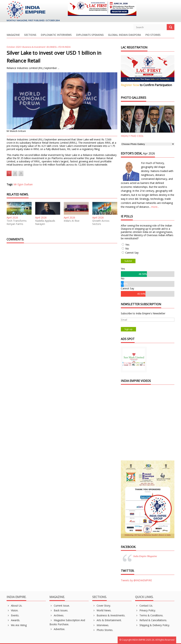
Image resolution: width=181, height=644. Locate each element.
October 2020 (14, 47)
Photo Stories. (103, 630)
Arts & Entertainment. (107, 620)
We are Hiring (17, 625)
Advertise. (57, 629)
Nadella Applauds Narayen (45, 222)
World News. (102, 610)
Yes (127, 245)
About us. (14, 606)
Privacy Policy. (145, 610)
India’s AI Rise (72, 221)
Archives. (57, 615)
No (127, 248)
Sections (30, 35)
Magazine (13, 35)
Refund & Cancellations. (151, 620)
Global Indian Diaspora (124, 35)
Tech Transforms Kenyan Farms (17, 222)
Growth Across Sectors (101, 222)
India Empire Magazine (145, 556)
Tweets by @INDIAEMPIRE (136, 580)
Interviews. (101, 625)
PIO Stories (153, 35)
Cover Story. (101, 606)
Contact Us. (144, 606)
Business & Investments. (109, 615)
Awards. (13, 620)
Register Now (130, 85)
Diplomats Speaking (90, 35)
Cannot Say (132, 253)
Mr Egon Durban (23, 184)
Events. (13, 615)
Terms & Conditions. (149, 615)
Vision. (12, 610)
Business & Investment (34, 47)
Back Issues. (59, 610)
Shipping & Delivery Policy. (152, 625)
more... (155, 207)
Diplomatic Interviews (56, 35)
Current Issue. (60, 606)
